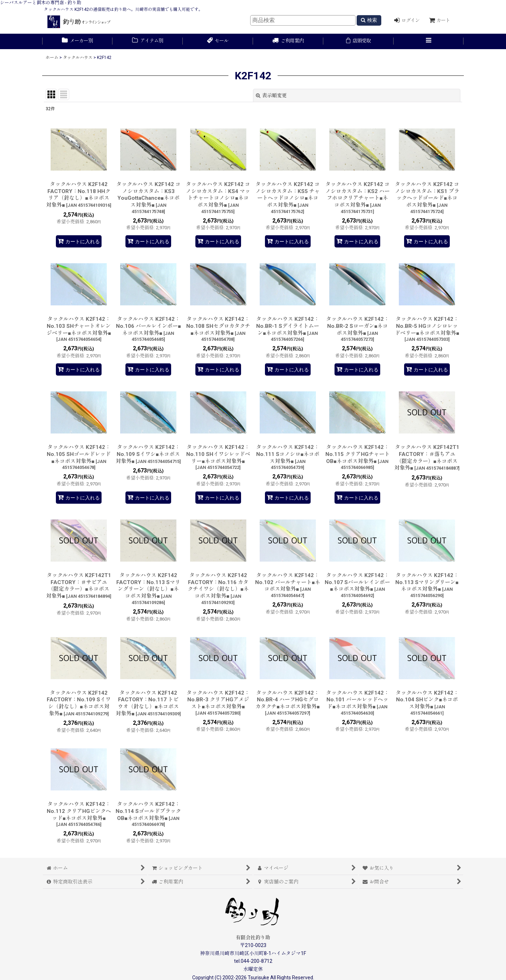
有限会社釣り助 (253, 938)
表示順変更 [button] (271, 95)
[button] (429, 41)
